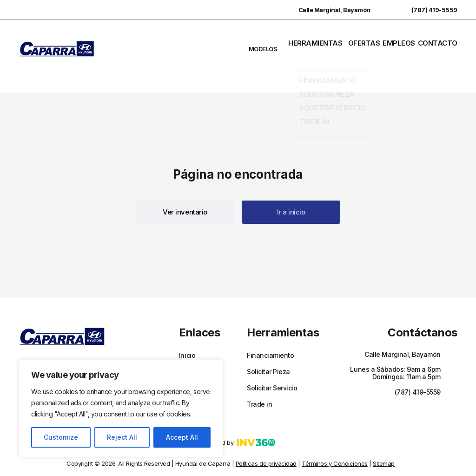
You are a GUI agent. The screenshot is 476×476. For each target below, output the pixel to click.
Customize (61, 437)
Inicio (187, 326)
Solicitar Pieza (268, 342)
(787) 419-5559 (425, 10)
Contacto (440, 41)
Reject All (122, 437)
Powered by (238, 413)
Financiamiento (270, 326)
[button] (185, 182)
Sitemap (384, 434)
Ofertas (366, 41)
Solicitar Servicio (272, 358)
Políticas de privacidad (266, 434)
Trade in (259, 375)
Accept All (182, 437)
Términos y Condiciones (334, 434)
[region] (121, 409)
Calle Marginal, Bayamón (325, 10)
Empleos (401, 41)
